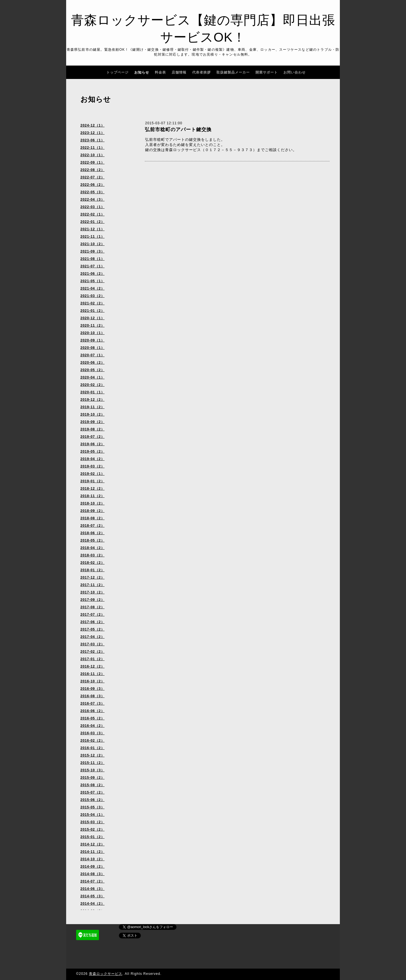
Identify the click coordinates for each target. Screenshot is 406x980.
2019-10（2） (93, 414)
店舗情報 (179, 72)
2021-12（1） (93, 229)
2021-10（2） (93, 244)
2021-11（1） (93, 237)
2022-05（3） (93, 192)
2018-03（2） (93, 555)
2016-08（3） (93, 696)
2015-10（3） (93, 770)
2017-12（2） (93, 578)
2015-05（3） (93, 807)
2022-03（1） (93, 207)
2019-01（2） (93, 481)
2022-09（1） (93, 162)
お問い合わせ (295, 72)
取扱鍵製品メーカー (233, 72)
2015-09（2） (93, 778)
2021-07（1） (93, 266)
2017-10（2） (93, 592)
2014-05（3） (93, 896)
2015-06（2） (93, 800)
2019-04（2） (93, 459)
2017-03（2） (93, 644)
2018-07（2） (93, 526)
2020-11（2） (93, 326)
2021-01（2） (93, 311)
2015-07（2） (93, 792)
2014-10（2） (93, 859)
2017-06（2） (93, 622)
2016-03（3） (93, 733)
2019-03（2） (93, 466)
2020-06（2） (93, 363)
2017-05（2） (93, 629)
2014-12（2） (93, 844)
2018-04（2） (93, 548)
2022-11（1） (93, 148)
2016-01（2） (93, 748)
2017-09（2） (93, 600)
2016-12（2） (93, 666)
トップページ (117, 72)
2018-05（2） (93, 540)
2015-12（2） (93, 755)
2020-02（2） (93, 385)
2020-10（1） (93, 333)
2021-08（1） (93, 259)
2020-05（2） (93, 370)
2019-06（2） (93, 444)
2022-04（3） (93, 200)
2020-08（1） (93, 348)
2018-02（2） (93, 563)
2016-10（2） (93, 681)
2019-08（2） (93, 429)
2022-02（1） (93, 214)
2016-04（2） (93, 726)
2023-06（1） (93, 140)
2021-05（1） (93, 281)
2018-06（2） (93, 533)
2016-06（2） (93, 711)
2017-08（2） (93, 607)
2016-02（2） (93, 741)
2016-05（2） (93, 718)
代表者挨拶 (201, 72)
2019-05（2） (93, 452)
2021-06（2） (93, 274)
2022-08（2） (93, 170)
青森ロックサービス (106, 974)
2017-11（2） (93, 585)
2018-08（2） (93, 518)
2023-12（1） (93, 133)
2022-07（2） (93, 177)
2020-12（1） (93, 318)
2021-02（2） (93, 303)
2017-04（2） (93, 637)
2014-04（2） (93, 904)
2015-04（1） (93, 815)
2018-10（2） (93, 503)
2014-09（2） (93, 867)
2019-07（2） (93, 437)
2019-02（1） (93, 474)
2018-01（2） (93, 570)
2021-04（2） (93, 288)
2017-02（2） (93, 652)
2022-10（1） (93, 155)
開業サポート (267, 72)
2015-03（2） (93, 822)
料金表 (160, 72)
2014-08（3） (93, 874)
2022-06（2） (93, 185)
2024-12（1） (93, 125)
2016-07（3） (93, 704)
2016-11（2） (93, 674)
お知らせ (142, 72)
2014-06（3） (93, 889)
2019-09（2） (93, 422)
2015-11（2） (93, 763)
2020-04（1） (93, 377)
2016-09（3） (93, 689)
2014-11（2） (93, 852)
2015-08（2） (93, 785)
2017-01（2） (93, 659)
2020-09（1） (93, 340)
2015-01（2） (93, 837)
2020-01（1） (93, 392)
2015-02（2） (93, 829)
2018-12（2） (93, 489)
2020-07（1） (93, 355)
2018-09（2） (93, 511)
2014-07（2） (93, 881)
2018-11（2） (93, 496)
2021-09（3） (93, 251)
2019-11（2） (93, 407)
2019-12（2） (93, 400)
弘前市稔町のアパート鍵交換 (178, 130)
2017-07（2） (93, 615)
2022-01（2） (93, 222)
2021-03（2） (93, 296)
